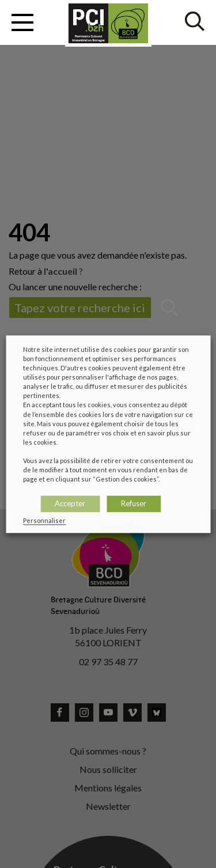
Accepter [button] (70, 503)
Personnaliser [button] (44, 520)
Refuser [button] (134, 503)
